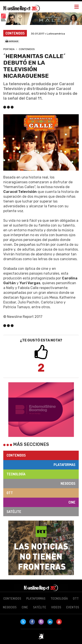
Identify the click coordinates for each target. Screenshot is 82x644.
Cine (72, 502)
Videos (56, 607)
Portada (9, 49)
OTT (10, 493)
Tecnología (16, 474)
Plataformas (65, 465)
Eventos (73, 607)
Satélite (14, 512)
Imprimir (12, 42)
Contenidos (27, 49)
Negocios (68, 483)
